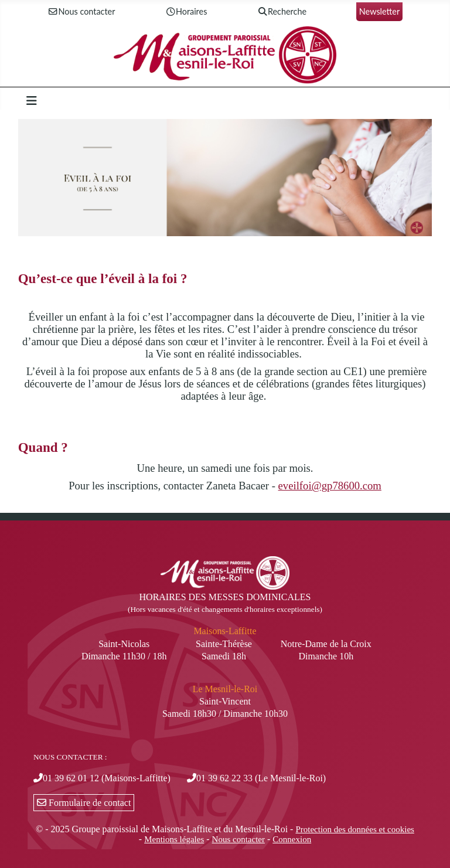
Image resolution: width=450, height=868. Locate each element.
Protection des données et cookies (354, 829)
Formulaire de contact (84, 803)
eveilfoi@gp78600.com (330, 486)
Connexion (292, 839)
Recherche (282, 12)
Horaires (186, 12)
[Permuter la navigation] (32, 101)
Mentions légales (174, 839)
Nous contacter (81, 12)
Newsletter (379, 11)
